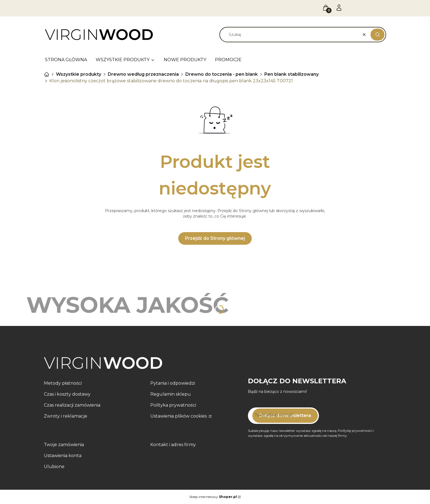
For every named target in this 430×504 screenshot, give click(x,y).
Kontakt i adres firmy (173, 445)
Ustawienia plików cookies (179, 416)
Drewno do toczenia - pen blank (222, 74)
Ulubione (54, 467)
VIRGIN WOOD (47, 74)
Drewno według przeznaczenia (143, 74)
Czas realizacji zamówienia (72, 405)
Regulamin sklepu (171, 394)
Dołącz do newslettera (285, 416)
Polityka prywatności (173, 405)
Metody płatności (63, 383)
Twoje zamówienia (64, 445)
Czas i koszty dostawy (67, 394)
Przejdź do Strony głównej (215, 238)
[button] (377, 35)
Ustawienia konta (63, 456)
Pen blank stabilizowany (292, 74)
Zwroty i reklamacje (66, 416)
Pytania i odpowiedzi (173, 383)
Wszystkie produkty (79, 74)
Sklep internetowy (213, 497)
